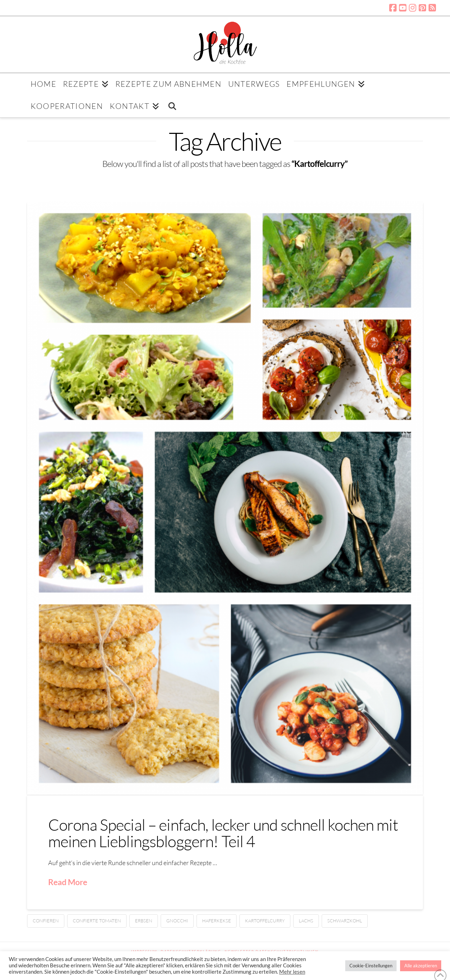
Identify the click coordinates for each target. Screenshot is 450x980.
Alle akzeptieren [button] (421, 966)
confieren (46, 921)
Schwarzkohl (345, 921)
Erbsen (144, 921)
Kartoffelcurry (265, 921)
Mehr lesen (292, 972)
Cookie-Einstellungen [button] (371, 966)
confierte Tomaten (97, 921)
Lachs (306, 921)
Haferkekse (217, 921)
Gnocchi (177, 921)
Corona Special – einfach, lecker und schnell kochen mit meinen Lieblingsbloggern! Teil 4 (223, 833)
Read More (68, 882)
